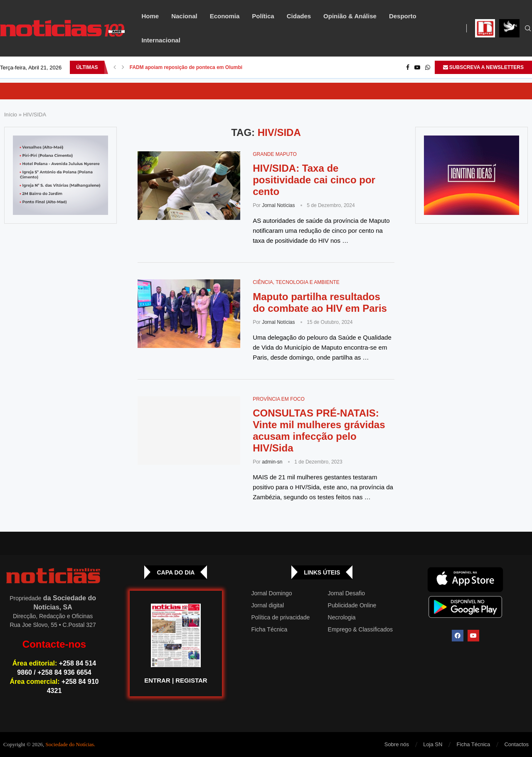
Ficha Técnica (270, 629)
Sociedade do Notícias (70, 744)
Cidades (299, 16)
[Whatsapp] (428, 67)
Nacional (184, 16)
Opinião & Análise (350, 16)
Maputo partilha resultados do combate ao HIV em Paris (320, 302)
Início (11, 115)
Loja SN (433, 744)
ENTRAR (157, 680)
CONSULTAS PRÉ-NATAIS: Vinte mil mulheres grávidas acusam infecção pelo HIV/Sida (319, 430)
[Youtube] (417, 67)
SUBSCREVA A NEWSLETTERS (483, 67)
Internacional (161, 40)
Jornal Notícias (278, 205)
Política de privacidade (281, 617)
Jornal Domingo (272, 593)
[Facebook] (408, 67)
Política (263, 16)
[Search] (528, 29)
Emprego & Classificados (360, 629)
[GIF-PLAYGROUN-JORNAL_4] (472, 175)
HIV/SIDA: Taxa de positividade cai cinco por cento (314, 180)
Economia (225, 16)
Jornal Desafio (347, 593)
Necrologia (342, 617)
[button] (115, 67)
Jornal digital (268, 605)
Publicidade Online (352, 605)
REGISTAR (191, 680)
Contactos (516, 744)
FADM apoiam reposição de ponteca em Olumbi (186, 67)
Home (150, 16)
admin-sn (272, 462)
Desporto (403, 16)
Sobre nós (397, 744)
